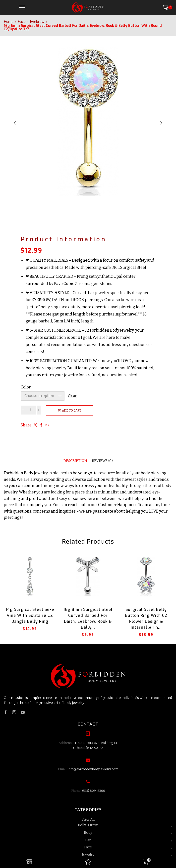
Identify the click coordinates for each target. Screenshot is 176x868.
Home (9, 22)
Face (22, 22)
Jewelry (88, 855)
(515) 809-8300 (94, 791)
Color (26, 387)
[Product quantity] (31, 410)
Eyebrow (37, 22)
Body (88, 833)
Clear (72, 396)
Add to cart (72, 411)
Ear (88, 840)
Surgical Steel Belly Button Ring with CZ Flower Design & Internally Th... (146, 618)
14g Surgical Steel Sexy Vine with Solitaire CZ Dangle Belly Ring (30, 615)
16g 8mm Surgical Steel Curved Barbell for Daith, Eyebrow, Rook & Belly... (88, 618)
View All (88, 819)
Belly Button (88, 825)
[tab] (75, 461)
